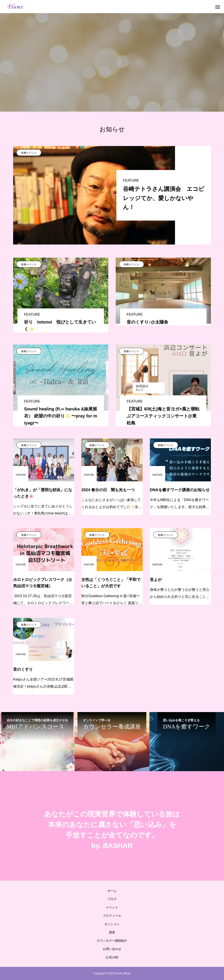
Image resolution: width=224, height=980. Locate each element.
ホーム (112, 891)
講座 (112, 932)
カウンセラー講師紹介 (112, 941)
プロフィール (112, 916)
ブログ (112, 899)
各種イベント (29, 153)
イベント (112, 907)
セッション (112, 924)
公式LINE (112, 957)
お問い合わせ (112, 949)
